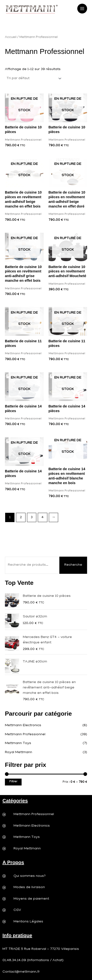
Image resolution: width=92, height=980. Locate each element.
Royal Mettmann (19, 752)
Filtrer (13, 782)
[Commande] (34, 79)
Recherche (73, 565)
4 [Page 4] (43, 517)
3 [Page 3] (32, 517)
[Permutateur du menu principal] (82, 9)
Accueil (11, 37)
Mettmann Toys (18, 743)
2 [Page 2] (21, 517)
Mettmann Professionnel (25, 735)
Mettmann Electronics (23, 725)
